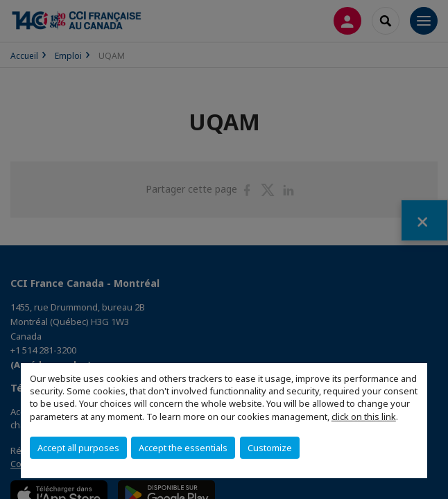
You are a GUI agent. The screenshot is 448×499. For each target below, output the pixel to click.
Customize (270, 448)
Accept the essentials (183, 448)
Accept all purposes (78, 448)
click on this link (364, 417)
